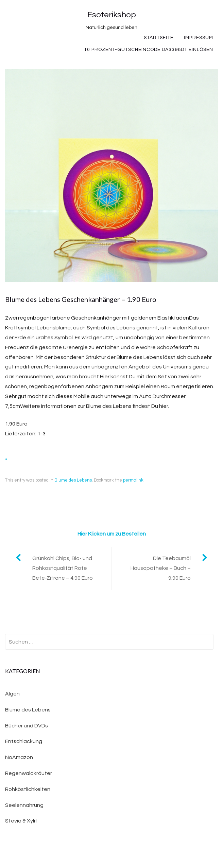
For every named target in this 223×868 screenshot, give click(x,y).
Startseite (159, 38)
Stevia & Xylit (21, 821)
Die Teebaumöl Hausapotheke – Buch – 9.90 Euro (161, 568)
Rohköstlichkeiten (28, 789)
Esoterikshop (112, 15)
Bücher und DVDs (27, 726)
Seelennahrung (24, 805)
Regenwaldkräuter (29, 773)
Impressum (199, 38)
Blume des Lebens (73, 480)
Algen (12, 694)
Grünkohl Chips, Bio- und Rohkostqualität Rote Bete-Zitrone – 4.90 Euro (63, 568)
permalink (133, 480)
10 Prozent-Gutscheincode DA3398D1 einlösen (149, 50)
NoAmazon (19, 757)
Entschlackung (24, 741)
